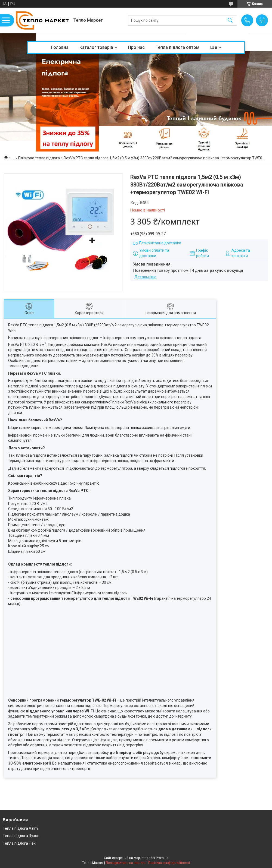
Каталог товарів (96, 47)
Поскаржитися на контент (126, 863)
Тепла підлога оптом (177, 47)
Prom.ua (162, 858)
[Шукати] (230, 20)
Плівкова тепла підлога (39, 158)
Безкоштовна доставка (160, 243)
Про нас (136, 47)
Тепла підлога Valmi (21, 828)
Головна (60, 47)
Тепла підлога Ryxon (21, 836)
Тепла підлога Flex (19, 843)
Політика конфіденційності (169, 863)
